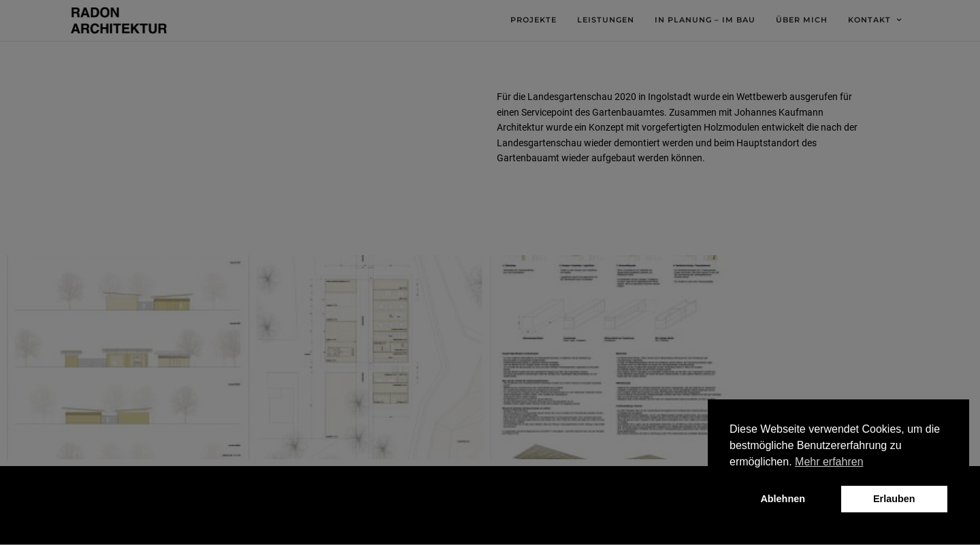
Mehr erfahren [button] (829, 462)
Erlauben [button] (894, 499)
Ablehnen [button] (783, 499)
